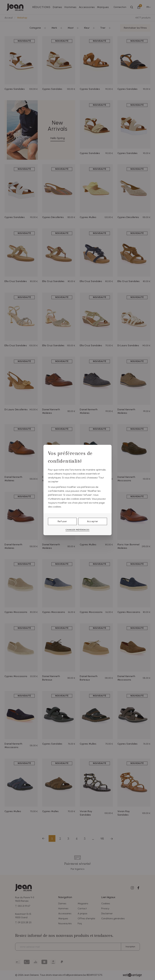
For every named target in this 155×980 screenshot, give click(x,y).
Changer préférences (77, 530)
